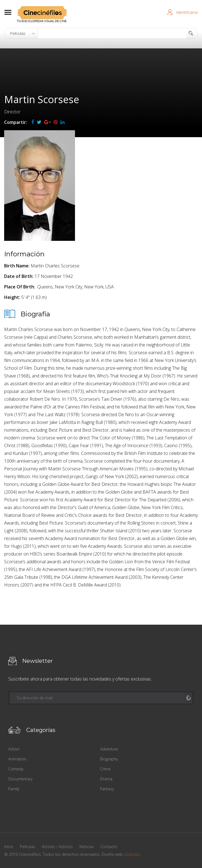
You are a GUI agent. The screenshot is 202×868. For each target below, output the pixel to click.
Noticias (87, 847)
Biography (109, 759)
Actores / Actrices (57, 847)
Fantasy (107, 789)
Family (14, 789)
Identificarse (187, 12)
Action (14, 749)
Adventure (109, 749)
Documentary (20, 779)
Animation (17, 759)
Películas (28, 847)
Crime (105, 769)
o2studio (132, 854)
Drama (106, 779)
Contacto (109, 847)
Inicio (9, 847)
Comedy (16, 769)
